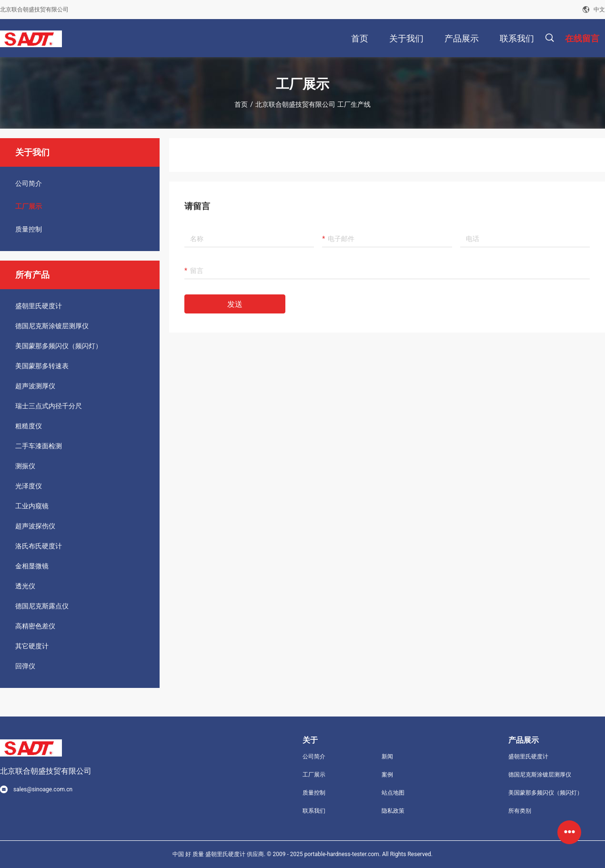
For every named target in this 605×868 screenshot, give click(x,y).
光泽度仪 (29, 486)
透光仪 (25, 586)
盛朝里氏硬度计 (39, 306)
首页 (241, 104)
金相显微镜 (32, 566)
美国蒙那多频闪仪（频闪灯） (59, 346)
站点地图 (393, 793)
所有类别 (520, 811)
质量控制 (29, 229)
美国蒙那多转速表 (42, 366)
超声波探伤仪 (35, 526)
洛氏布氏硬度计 (39, 546)
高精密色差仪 (35, 626)
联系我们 (314, 811)
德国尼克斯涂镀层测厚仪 (52, 326)
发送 (235, 304)
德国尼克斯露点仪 (42, 606)
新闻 (387, 757)
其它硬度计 (32, 646)
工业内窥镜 (32, 506)
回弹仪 (25, 666)
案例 (387, 775)
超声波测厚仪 (35, 386)
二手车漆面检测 (39, 446)
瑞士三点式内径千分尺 (49, 406)
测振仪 (25, 466)
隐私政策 (393, 811)
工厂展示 (29, 206)
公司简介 (29, 183)
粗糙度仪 (29, 426)
